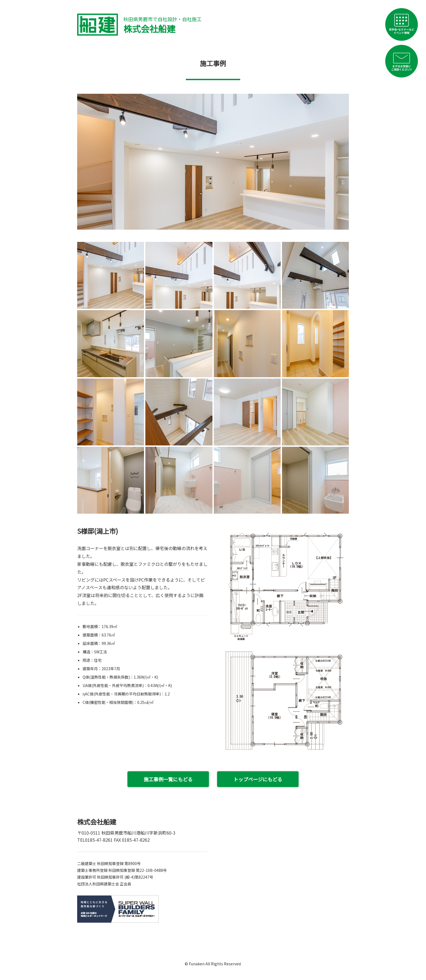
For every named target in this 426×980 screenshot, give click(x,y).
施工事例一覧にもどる (168, 779)
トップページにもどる (258, 779)
